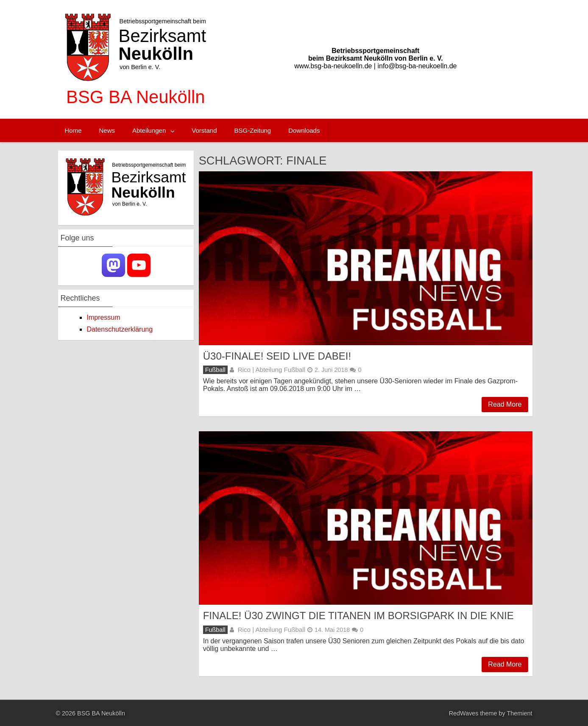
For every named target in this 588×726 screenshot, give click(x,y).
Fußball (215, 370)
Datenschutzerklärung (120, 329)
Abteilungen (149, 130)
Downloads (304, 130)
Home (73, 130)
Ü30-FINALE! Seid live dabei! (277, 356)
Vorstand (204, 130)
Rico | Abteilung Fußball (272, 370)
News (107, 130)
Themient (520, 713)
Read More (505, 404)
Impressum (103, 317)
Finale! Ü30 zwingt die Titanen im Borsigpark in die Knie (358, 616)
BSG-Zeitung (252, 130)
